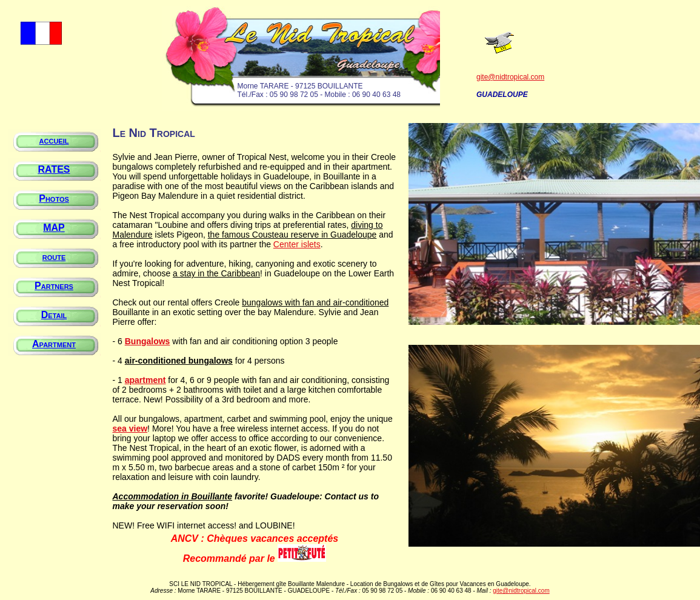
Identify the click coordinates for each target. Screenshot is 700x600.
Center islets (297, 244)
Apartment (54, 344)
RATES (54, 169)
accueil (54, 140)
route (54, 257)
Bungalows (148, 341)
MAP (54, 228)
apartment (145, 380)
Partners (54, 286)
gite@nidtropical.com (510, 77)
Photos (54, 198)
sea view (130, 428)
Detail (54, 315)
